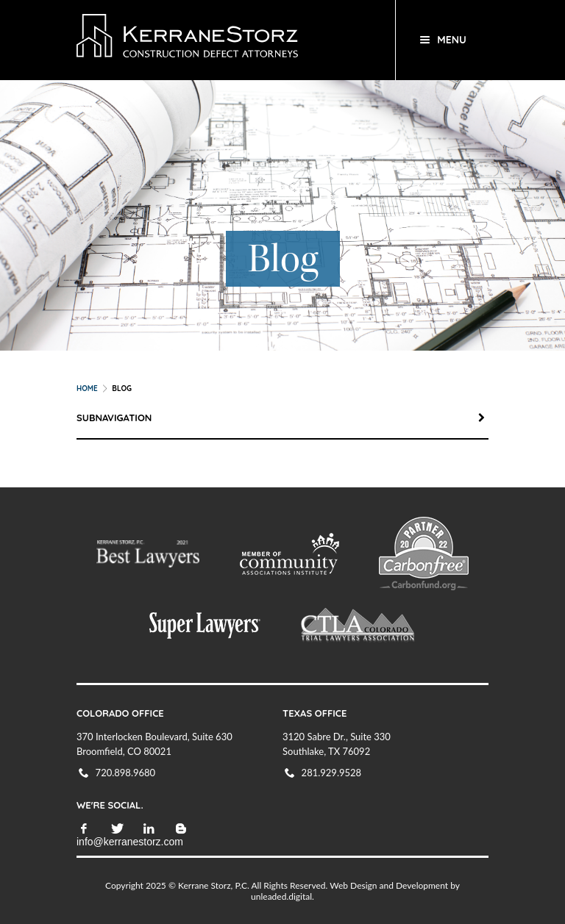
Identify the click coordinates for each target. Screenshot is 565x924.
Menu (452, 40)
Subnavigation (282, 418)
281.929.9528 (332, 773)
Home (87, 388)
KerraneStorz (226, 40)
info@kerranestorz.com (130, 842)
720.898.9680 (126, 773)
